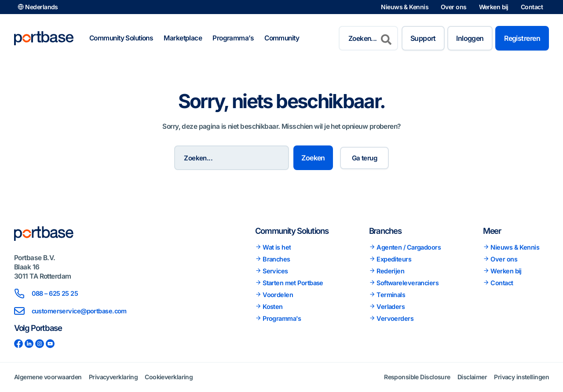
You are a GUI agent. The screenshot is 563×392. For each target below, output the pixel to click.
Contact (532, 7)
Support (423, 38)
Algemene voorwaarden (48, 377)
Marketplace (183, 38)
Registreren (522, 38)
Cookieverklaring (169, 377)
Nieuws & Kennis (405, 7)
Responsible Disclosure (417, 377)
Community (282, 38)
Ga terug (368, 158)
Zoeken (319, 158)
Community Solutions (121, 38)
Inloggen (470, 38)
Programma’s (233, 38)
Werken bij (494, 7)
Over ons (454, 7)
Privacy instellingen (521, 377)
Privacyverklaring (113, 377)
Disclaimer (472, 377)
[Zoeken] (386, 38)
